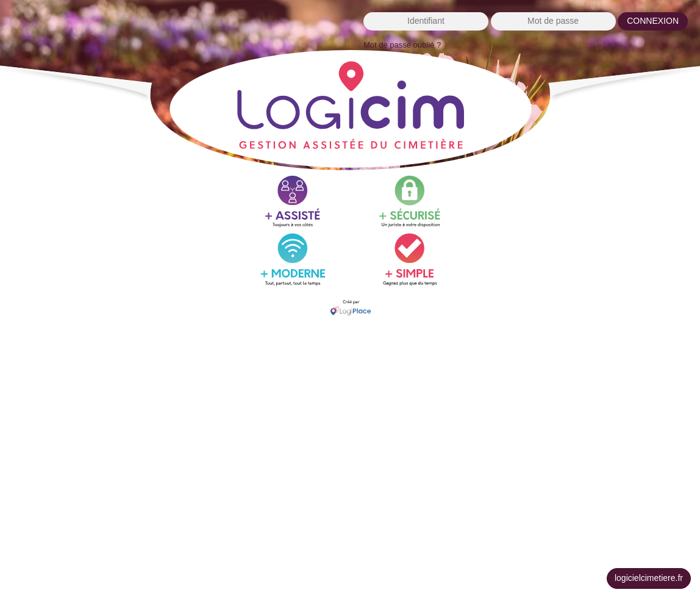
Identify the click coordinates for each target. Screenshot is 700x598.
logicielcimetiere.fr (649, 578)
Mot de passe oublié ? (402, 45)
